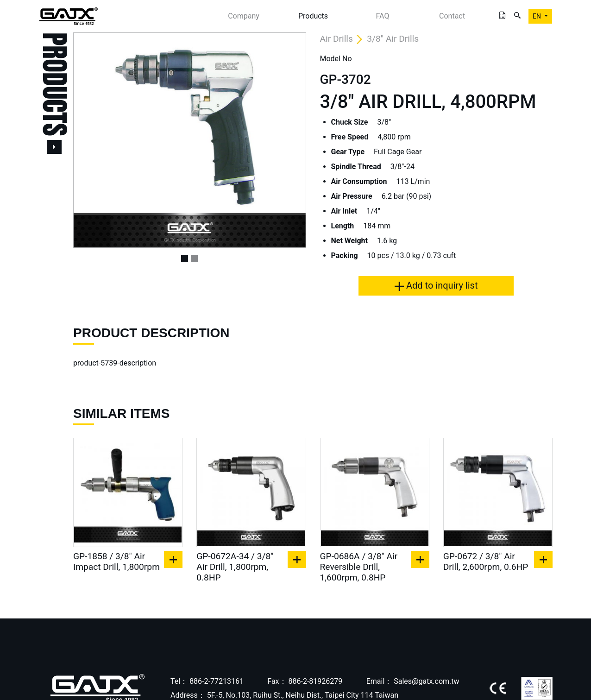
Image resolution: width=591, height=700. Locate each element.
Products (313, 16)
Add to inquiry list (436, 285)
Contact (452, 16)
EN (538, 16)
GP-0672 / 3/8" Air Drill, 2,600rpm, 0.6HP (486, 561)
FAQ (383, 16)
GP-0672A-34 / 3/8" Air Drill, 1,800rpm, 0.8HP (235, 567)
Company (244, 16)
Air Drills (336, 39)
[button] (91, 140)
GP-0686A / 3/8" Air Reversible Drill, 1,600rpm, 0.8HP (359, 567)
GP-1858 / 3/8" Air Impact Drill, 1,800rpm (116, 561)
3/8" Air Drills (393, 39)
